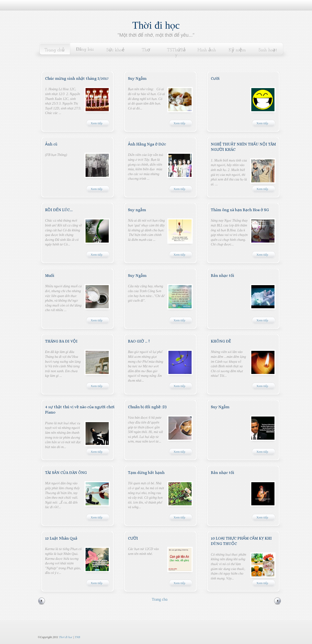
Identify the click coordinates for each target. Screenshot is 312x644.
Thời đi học (156, 25)
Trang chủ (54, 50)
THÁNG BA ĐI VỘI (61, 341)
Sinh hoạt (268, 50)
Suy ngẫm (137, 210)
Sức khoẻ (115, 50)
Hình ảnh (207, 50)
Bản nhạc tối (223, 276)
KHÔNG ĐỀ (221, 341)
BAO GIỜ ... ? (139, 341)
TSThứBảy (176, 53)
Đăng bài (85, 50)
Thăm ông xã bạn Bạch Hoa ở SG (240, 210)
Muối (50, 276)
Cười (215, 78)
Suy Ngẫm (137, 78)
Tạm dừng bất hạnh (146, 473)
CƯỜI (133, 538)
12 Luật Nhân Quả (61, 538)
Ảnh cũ (51, 144)
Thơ (146, 50)
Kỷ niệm (237, 50)
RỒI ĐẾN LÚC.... (59, 210)
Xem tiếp (97, 123)
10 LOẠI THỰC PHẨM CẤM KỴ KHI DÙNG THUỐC (241, 541)
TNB (77, 637)
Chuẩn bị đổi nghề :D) (147, 407)
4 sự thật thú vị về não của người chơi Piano (80, 410)
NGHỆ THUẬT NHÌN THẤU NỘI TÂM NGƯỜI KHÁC (243, 147)
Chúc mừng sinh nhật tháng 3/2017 (77, 78)
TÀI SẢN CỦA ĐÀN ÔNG (66, 473)
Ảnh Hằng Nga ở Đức (147, 144)
